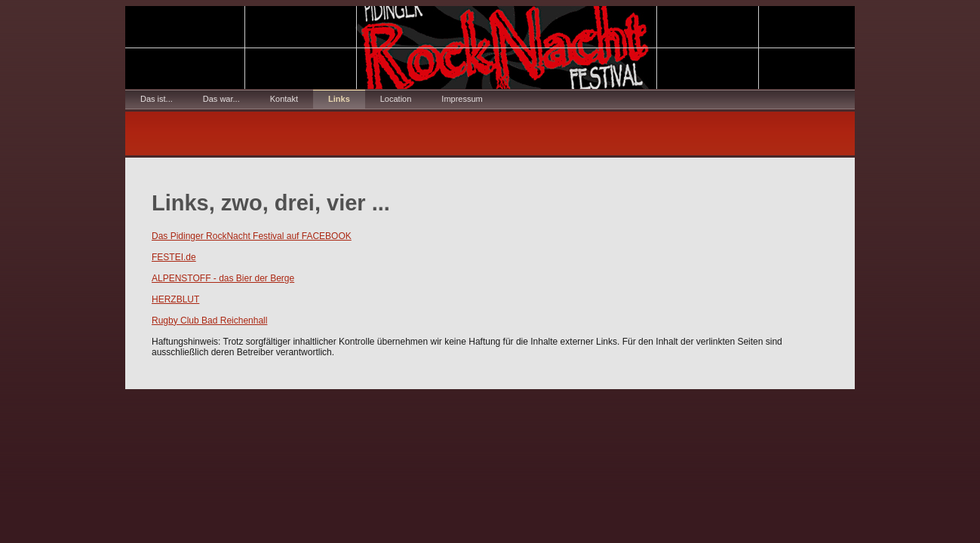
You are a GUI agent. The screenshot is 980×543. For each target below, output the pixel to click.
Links (339, 99)
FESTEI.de (174, 257)
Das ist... (157, 99)
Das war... (221, 99)
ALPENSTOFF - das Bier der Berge (223, 278)
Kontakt (284, 99)
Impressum (462, 99)
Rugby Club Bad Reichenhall (209, 321)
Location (396, 99)
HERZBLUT (175, 299)
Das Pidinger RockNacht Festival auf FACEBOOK (252, 236)
